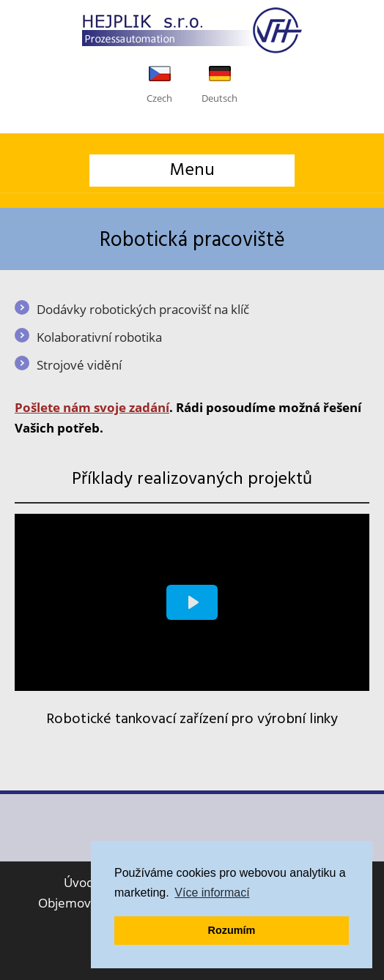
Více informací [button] (212, 893)
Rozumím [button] (232, 930)
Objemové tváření (90, 903)
